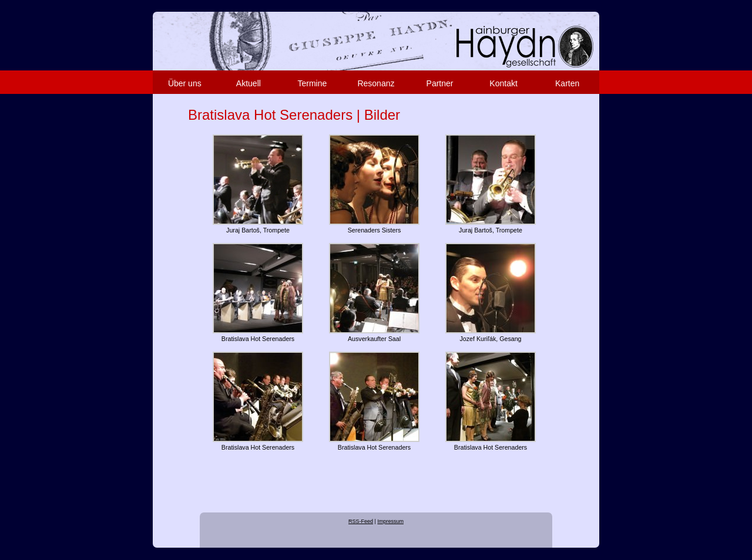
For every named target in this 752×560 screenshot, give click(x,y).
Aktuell (249, 83)
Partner (440, 83)
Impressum (390, 521)
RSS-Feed (361, 521)
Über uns (185, 83)
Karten (567, 83)
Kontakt (503, 83)
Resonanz (376, 83)
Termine (313, 83)
